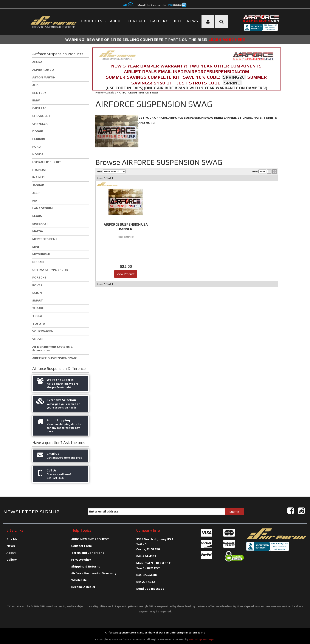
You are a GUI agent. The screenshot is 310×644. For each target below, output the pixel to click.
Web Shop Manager (201, 639)
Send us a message (150, 589)
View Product (126, 274)
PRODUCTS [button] (94, 21)
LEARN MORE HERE (227, 40)
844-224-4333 (146, 556)
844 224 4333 (146, 582)
